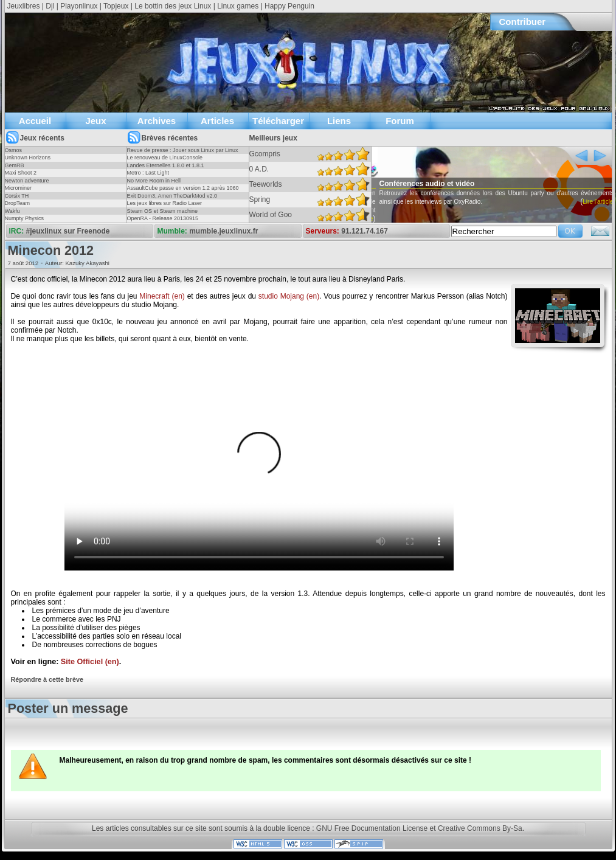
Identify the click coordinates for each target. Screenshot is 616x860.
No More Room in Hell (154, 181)
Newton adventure (27, 181)
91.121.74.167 (365, 231)
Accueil (35, 121)
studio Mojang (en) (289, 296)
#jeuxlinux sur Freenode (68, 231)
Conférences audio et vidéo (448, 184)
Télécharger (278, 121)
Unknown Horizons (28, 158)
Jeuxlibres (24, 6)
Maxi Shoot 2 (21, 173)
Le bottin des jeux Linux (173, 6)
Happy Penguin (289, 6)
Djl (50, 6)
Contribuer (523, 22)
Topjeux (116, 6)
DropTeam (18, 203)
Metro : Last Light (148, 173)
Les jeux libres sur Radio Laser (165, 203)
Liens (339, 121)
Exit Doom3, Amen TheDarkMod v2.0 (172, 196)
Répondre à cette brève (47, 679)
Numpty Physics (25, 218)
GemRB (15, 165)
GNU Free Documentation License (372, 828)
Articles (217, 121)
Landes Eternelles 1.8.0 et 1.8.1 (166, 165)
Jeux (95, 121)
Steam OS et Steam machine (163, 211)
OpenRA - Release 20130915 (163, 218)
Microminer (19, 188)
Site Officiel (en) (90, 662)
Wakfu (12, 211)
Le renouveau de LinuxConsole (165, 158)
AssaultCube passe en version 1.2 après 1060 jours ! (183, 192)
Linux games (238, 6)
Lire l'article (379, 219)
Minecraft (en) (162, 296)
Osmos (14, 150)
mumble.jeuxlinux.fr (223, 231)
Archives (157, 121)
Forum (400, 121)
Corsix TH (17, 196)
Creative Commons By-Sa (480, 828)
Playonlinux (79, 6)
